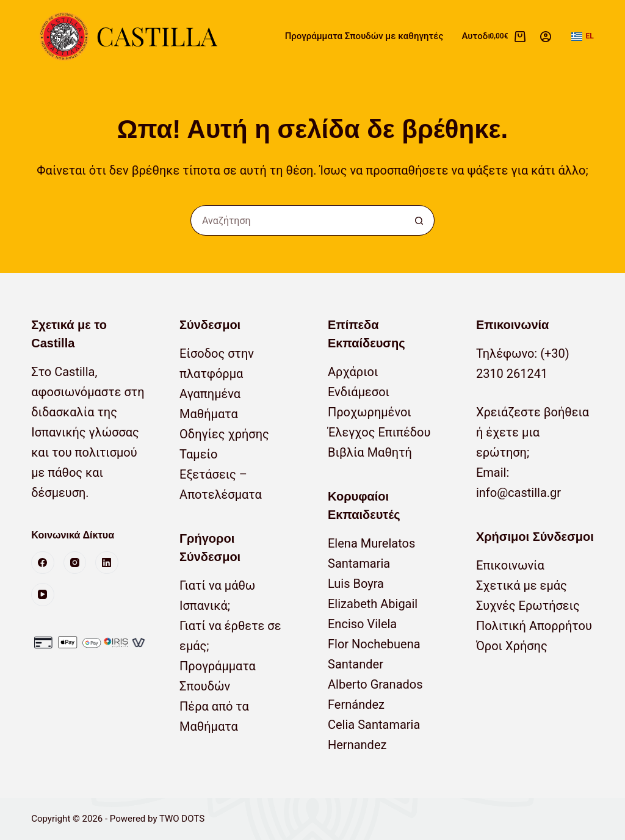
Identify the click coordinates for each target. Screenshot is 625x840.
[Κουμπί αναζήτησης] (419, 220)
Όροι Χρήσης (512, 646)
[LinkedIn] (107, 563)
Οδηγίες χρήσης (224, 434)
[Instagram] (75, 563)
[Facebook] (43, 563)
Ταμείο (198, 454)
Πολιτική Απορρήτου (534, 626)
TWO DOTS (182, 819)
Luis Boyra (356, 584)
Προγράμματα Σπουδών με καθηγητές (364, 36)
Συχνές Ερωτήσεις (528, 606)
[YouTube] (43, 595)
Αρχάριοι (353, 372)
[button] (583, 37)
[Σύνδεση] (546, 37)
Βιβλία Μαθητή (370, 452)
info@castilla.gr (518, 493)
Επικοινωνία (510, 565)
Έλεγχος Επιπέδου (379, 432)
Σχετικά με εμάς (522, 585)
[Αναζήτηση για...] (297, 220)
